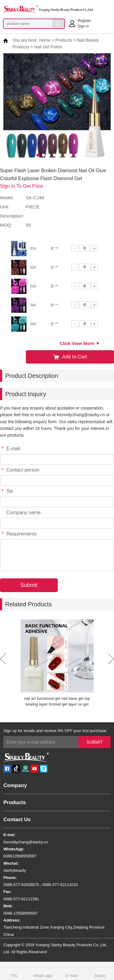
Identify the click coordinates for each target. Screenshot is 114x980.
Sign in (83, 26)
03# (33, 286)
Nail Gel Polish (48, 47)
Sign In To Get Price (22, 186)
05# (33, 324)
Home (45, 40)
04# (33, 305)
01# (33, 249)
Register (84, 21)
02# (33, 267)
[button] (38, 155)
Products (64, 40)
